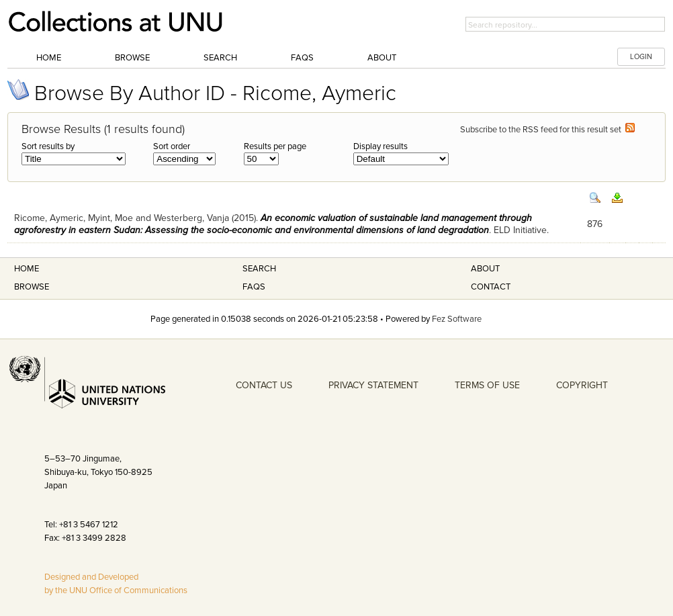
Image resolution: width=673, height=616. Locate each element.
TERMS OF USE (487, 385)
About (382, 58)
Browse (132, 58)
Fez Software (457, 319)
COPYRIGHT (582, 385)
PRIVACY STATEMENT (373, 385)
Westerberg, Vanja (191, 218)
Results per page (275, 146)
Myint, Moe (110, 218)
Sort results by (48, 146)
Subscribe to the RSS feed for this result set (547, 130)
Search (220, 58)
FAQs (302, 58)
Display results (380, 146)
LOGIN (641, 57)
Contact (491, 287)
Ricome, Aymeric (49, 218)
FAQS (254, 287)
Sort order (172, 146)
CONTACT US (264, 385)
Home (49, 58)
